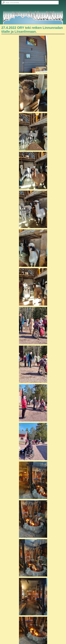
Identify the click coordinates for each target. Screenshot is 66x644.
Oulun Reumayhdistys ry (15, 15)
